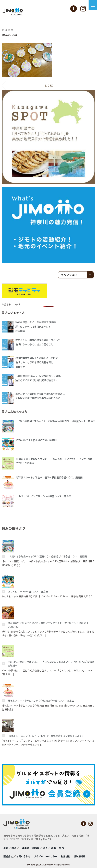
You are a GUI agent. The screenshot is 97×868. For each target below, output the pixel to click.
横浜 (14, 848)
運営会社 (8, 856)
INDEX (48, 85)
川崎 (6, 848)
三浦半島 (24, 848)
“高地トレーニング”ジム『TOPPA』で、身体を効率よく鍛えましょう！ (46, 736)
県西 (62, 848)
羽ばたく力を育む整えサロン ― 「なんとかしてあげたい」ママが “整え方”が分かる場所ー (51, 663)
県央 (45, 848)
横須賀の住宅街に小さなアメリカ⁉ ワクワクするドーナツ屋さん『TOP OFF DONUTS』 (48, 625)
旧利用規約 (80, 856)
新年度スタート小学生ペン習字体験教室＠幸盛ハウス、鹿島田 (41, 701)
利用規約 (66, 856)
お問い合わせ (23, 856)
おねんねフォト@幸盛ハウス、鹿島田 (28, 591)
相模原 (36, 848)
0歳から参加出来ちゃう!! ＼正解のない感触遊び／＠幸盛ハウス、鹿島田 (47, 556)
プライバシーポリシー (46, 856)
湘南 (53, 848)
